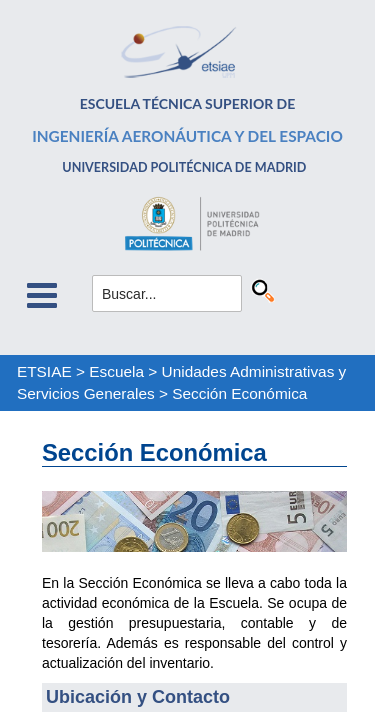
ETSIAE (44, 371)
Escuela (116, 371)
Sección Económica (239, 393)
